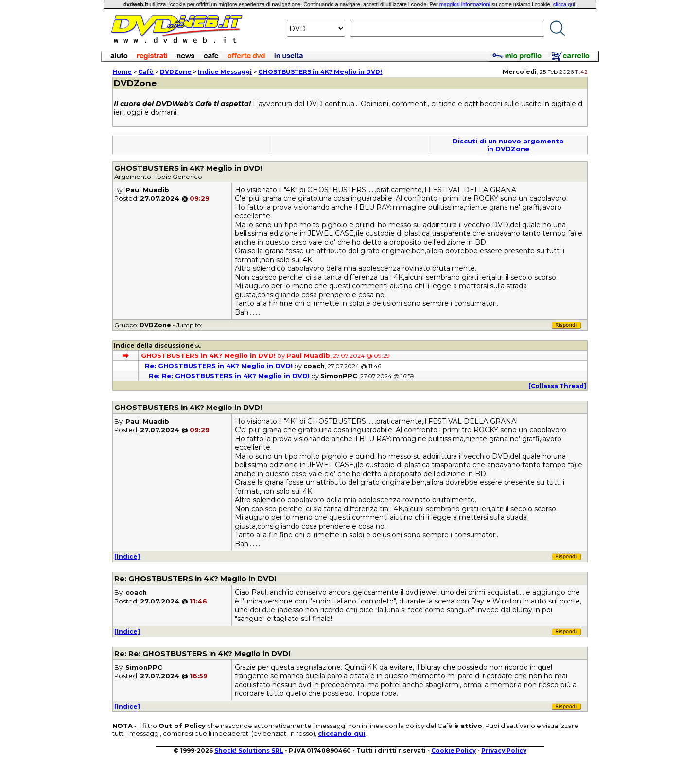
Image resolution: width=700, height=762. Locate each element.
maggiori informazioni (465, 4)
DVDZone (176, 72)
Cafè (146, 72)
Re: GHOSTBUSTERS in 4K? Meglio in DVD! (219, 366)
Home (122, 72)
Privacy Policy (504, 751)
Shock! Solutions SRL (249, 751)
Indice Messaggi (225, 72)
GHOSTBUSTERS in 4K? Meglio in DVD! (320, 72)
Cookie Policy (454, 751)
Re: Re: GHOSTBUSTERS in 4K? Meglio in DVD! (229, 376)
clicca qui (564, 4)
